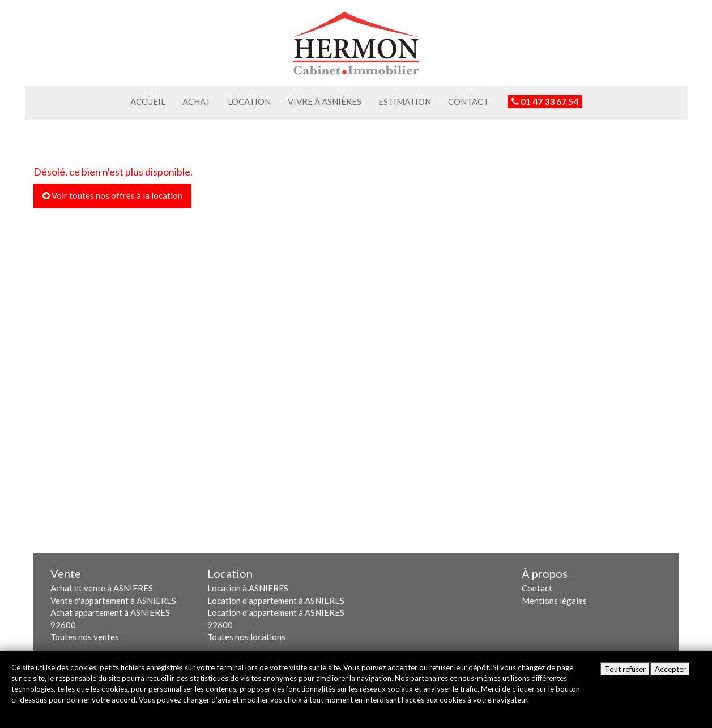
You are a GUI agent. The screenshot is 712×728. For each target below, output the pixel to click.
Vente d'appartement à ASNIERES (113, 601)
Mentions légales (554, 601)
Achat (197, 101)
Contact (468, 101)
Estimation (405, 101)
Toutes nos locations (246, 637)
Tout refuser (625, 669)
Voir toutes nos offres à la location (112, 195)
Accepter (670, 669)
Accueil (148, 101)
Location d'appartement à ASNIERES (276, 601)
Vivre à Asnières (325, 101)
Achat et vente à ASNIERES (102, 588)
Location (249, 101)
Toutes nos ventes (85, 637)
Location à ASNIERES (248, 588)
